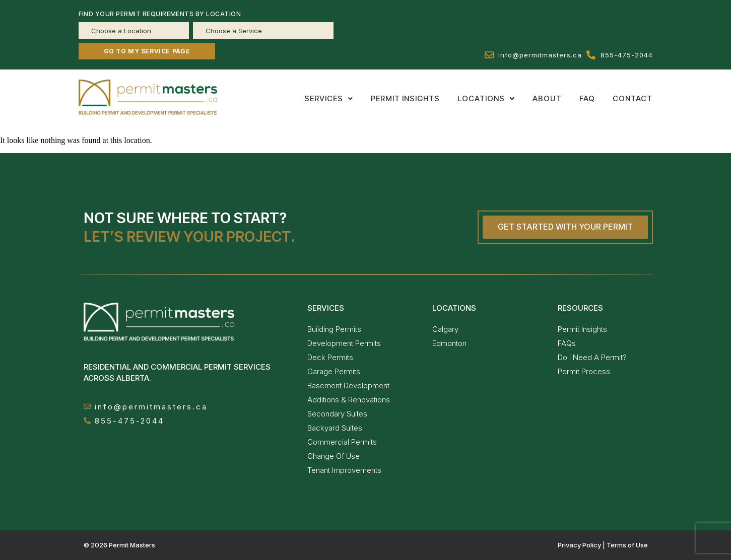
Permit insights (405, 98)
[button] (329, 98)
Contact (633, 98)
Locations (486, 98)
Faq (587, 98)
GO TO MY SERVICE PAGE (147, 51)
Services (329, 98)
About (547, 98)
